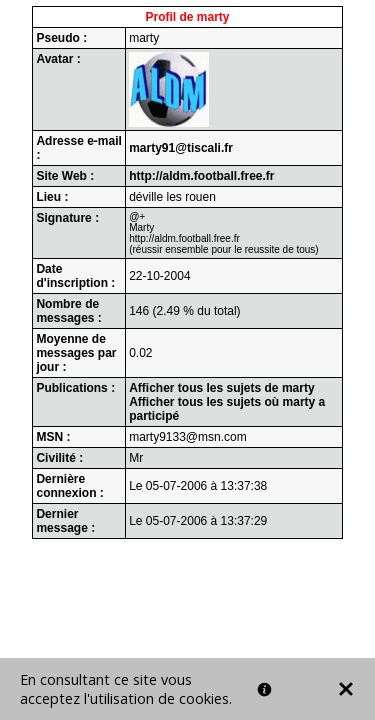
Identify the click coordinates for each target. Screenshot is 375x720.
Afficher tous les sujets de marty (221, 388)
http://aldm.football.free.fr (201, 176)
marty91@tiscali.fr (181, 148)
